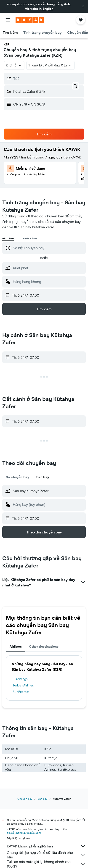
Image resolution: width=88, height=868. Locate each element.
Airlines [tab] (16, 646)
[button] (83, 6)
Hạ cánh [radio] (8, 239)
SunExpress (21, 692)
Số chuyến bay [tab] (17, 477)
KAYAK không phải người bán (46, 846)
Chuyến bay (25, 799)
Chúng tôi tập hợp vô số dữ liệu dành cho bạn (46, 855)
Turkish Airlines (23, 685)
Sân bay (43, 799)
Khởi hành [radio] (30, 239)
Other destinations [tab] (44, 646)
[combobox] (14, 65)
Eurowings (20, 679)
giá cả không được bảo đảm (24, 833)
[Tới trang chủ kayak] (30, 20)
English (48, 9)
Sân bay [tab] (43, 477)
